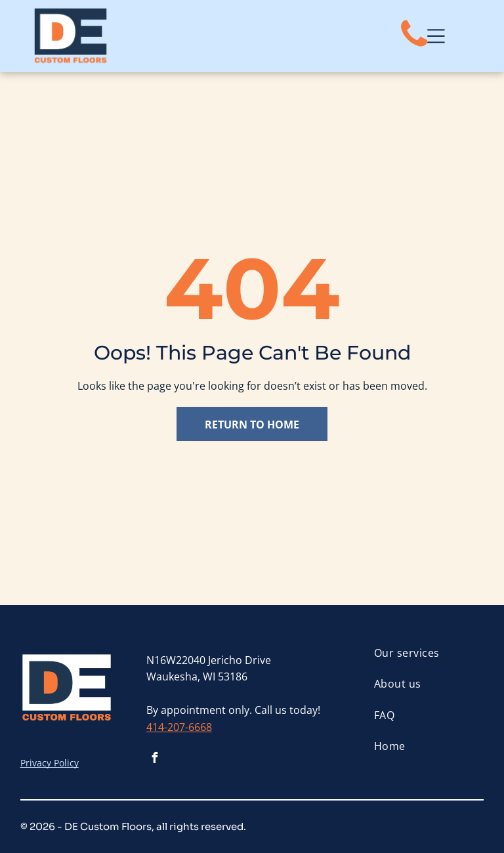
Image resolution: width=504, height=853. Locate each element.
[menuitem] (429, 653)
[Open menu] (436, 36)
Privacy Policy (50, 763)
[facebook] (155, 759)
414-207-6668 (179, 727)
